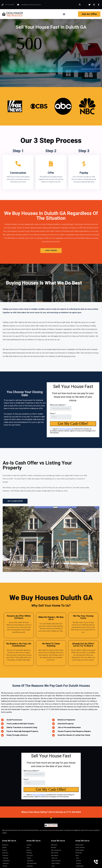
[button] (80, 5)
